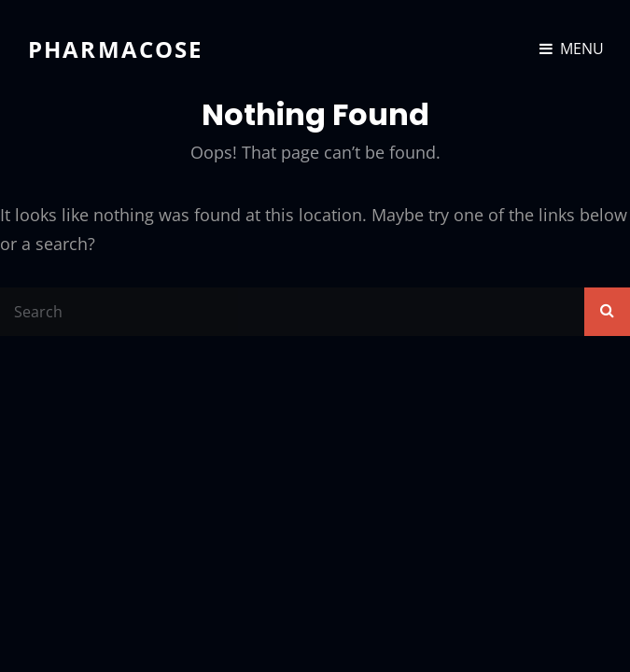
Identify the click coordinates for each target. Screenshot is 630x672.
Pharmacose (116, 49)
